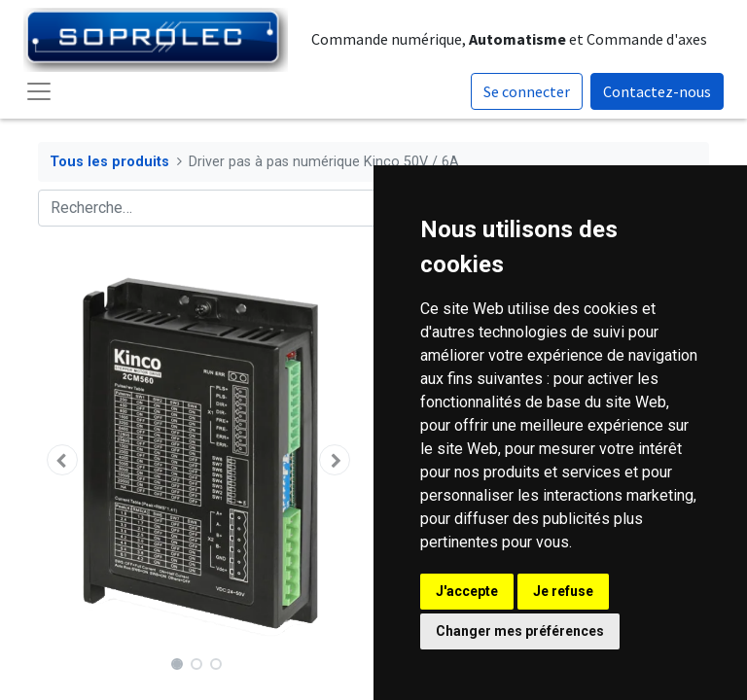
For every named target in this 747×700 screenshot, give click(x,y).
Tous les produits (109, 162)
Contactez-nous (657, 91)
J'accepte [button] (467, 591)
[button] (62, 460)
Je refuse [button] (563, 591)
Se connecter (527, 91)
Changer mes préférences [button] (520, 631)
